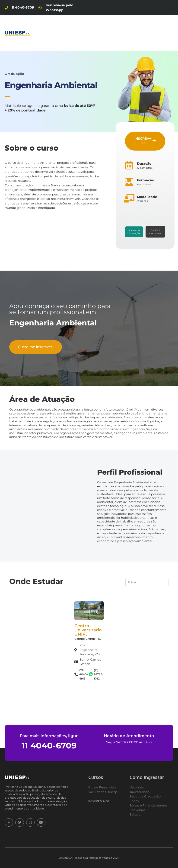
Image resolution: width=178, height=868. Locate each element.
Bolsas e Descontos (155, 232)
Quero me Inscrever (35, 347)
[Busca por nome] (147, 582)
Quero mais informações (134, 232)
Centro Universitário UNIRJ (88, 630)
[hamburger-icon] (168, 33)
